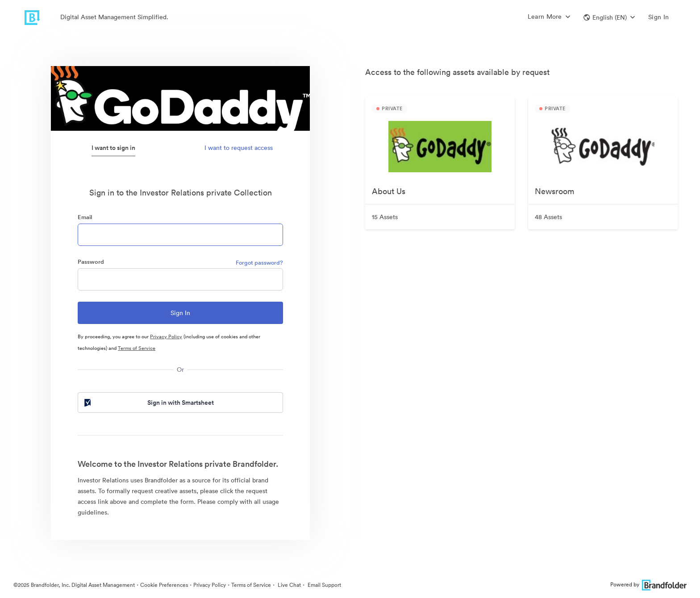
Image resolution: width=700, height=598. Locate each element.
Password (91, 262)
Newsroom (554, 191)
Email (85, 217)
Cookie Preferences (164, 585)
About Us (389, 191)
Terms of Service (137, 348)
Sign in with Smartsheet (148, 403)
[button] (609, 17)
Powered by (648, 584)
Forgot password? (259, 263)
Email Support (324, 585)
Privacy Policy (166, 336)
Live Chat (289, 585)
